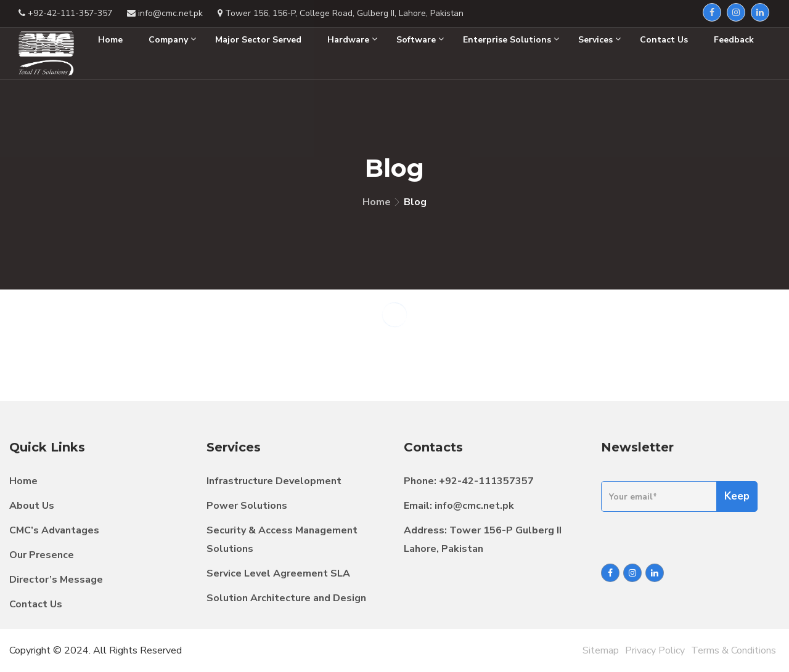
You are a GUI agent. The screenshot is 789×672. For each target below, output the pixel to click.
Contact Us (664, 40)
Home (110, 40)
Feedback (734, 40)
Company (172, 40)
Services (599, 40)
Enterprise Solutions (511, 40)
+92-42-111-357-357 (65, 13)
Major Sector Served (258, 40)
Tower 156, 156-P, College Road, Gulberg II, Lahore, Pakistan (341, 13)
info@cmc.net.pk (165, 13)
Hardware (352, 40)
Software (420, 40)
